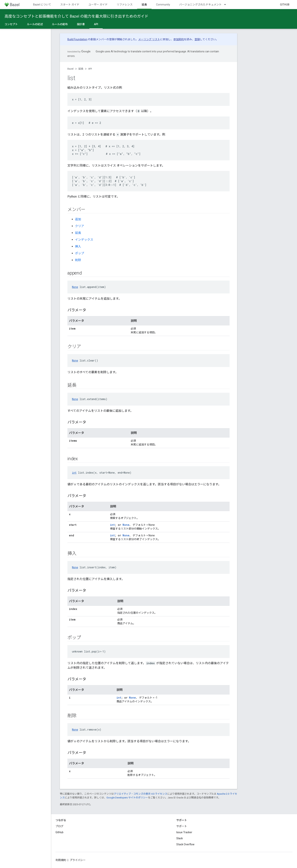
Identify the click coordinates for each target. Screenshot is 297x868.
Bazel (70, 69)
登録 (197, 39)
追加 (78, 219)
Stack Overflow (185, 844)
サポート (182, 826)
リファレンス (125, 5)
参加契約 (179, 39)
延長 (81, 69)
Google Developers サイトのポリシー (127, 798)
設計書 (81, 24)
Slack (180, 838)
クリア (80, 226)
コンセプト (11, 24)
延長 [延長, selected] (144, 5)
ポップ (80, 253)
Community (163, 5)
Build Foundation (77, 39)
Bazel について (42, 5)
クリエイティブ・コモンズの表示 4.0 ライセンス (141, 794)
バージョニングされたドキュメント (200, 5)
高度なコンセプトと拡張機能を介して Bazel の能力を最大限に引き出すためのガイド (76, 16)
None (75, 287)
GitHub (285, 5)
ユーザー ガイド (98, 5)
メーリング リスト (149, 39)
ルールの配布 (60, 24)
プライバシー (78, 860)
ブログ (59, 826)
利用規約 (61, 860)
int (74, 473)
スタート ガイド (70, 5)
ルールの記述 (35, 24)
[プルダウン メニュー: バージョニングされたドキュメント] (227, 5)
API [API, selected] (96, 24)
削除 (78, 260)
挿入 (78, 246)
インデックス (84, 240)
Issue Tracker (184, 832)
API (90, 69)
